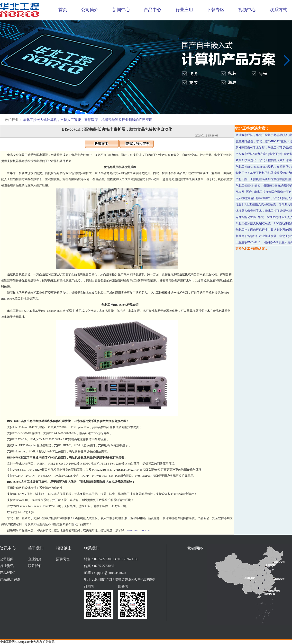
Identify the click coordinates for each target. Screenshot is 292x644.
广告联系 (49, 642)
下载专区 (216, 10)
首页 (63, 10)
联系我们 (35, 566)
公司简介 (90, 10)
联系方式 (278, 10)
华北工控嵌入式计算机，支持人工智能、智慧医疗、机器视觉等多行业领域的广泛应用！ (89, 120)
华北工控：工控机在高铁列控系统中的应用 (263, 179)
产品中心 (153, 10)
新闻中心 (121, 10)
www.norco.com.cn (138, 530)
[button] (142, 111)
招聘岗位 (63, 559)
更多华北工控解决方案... (251, 249)
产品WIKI (7, 573)
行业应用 (184, 10)
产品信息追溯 (10, 580)
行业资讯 (7, 566)
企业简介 (35, 559)
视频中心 (247, 10)
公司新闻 (7, 559)
